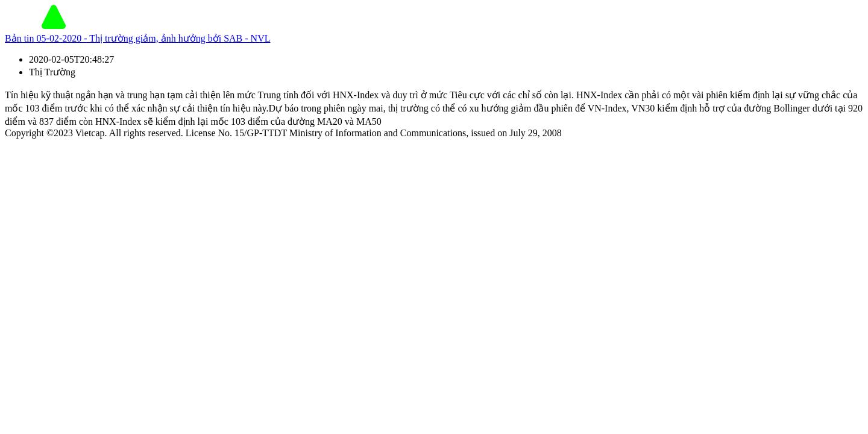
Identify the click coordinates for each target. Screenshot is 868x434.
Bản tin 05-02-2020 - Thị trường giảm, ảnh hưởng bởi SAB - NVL (137, 38)
